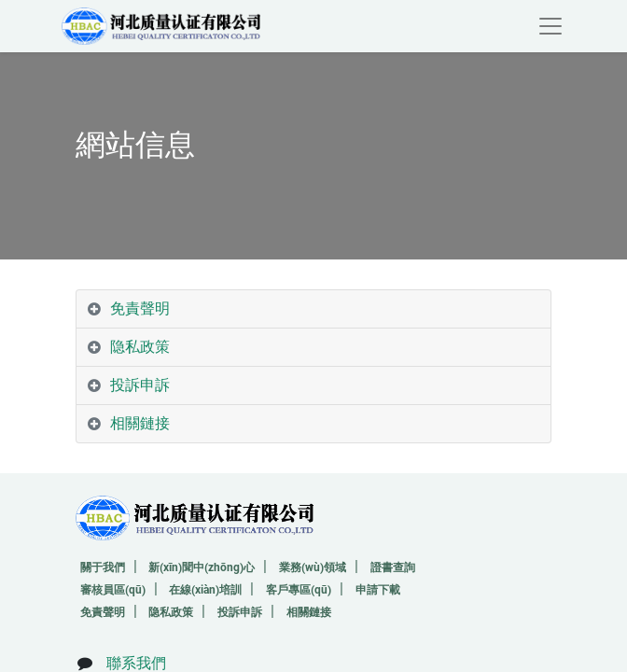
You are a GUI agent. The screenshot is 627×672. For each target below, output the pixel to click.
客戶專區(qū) (299, 590)
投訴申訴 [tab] (140, 385)
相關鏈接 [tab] (140, 423)
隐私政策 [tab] (140, 347)
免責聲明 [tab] (140, 308)
